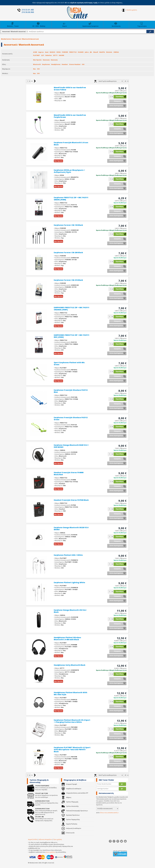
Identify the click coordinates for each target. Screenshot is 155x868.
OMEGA (116, 52)
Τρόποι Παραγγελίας (71, 819)
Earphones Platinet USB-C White (68, 555)
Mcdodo (109, 52)
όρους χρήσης (50, 852)
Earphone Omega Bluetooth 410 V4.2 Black (70, 611)
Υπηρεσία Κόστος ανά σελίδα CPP (75, 793)
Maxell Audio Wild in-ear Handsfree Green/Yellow (70, 89)
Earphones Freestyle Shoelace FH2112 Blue (71, 391)
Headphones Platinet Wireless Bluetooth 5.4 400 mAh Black (67, 638)
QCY (43, 55)
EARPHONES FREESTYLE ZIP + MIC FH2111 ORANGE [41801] (72, 309)
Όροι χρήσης (58, 839)
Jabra (87, 52)
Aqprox (41, 52)
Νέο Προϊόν (37, 60)
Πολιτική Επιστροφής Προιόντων (75, 811)
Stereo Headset (75, 64)
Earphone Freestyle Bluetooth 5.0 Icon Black (71, 144)
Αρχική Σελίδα (33, 839)
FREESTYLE (73, 52)
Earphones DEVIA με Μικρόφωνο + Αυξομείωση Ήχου (69, 171)
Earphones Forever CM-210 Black (68, 280)
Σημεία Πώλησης (69, 824)
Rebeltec (49, 55)
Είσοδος (129, 10)
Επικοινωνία (68, 833)
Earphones (46, 64)
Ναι (34, 69)
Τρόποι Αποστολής (70, 806)
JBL (91, 52)
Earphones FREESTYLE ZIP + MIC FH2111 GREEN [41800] (71, 199)
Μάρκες (66, 797)
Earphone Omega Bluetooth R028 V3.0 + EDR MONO (71, 446)
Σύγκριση (117, 101)
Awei (47, 52)
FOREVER (65, 52)
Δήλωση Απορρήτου (45, 839)
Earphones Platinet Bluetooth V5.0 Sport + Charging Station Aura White (72, 721)
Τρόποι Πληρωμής (70, 802)
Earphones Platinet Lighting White (69, 582)
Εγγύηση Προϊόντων (71, 815)
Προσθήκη (119, 97)
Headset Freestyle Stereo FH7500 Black (71, 500)
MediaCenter (6, 39)
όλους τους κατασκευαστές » (109, 813)
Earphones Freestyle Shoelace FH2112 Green (71, 419)
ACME (35, 52)
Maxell (96, 52)
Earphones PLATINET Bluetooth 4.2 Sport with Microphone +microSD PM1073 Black (72, 750)
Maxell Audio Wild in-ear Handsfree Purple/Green (70, 116)
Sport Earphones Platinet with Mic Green (69, 364)
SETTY (55, 55)
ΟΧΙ (83, 64)
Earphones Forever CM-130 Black (68, 225)
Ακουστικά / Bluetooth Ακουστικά (26, 39)
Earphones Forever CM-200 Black (68, 252)
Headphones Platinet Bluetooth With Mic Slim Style (71, 693)
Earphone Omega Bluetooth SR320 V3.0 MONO (71, 528)
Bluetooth (37, 64)
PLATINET (37, 55)
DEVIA (59, 52)
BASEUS (52, 52)
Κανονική (46, 60)
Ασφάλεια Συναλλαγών (71, 789)
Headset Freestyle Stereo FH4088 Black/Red (69, 473)
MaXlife (102, 52)
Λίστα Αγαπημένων (116, 106)
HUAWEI (81, 52)
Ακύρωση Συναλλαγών (71, 828)
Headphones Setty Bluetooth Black (70, 665)
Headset (65, 64)
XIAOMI (61, 55)
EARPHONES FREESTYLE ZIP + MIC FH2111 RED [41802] (72, 336)
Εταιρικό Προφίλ (69, 784)
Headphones (56, 64)
